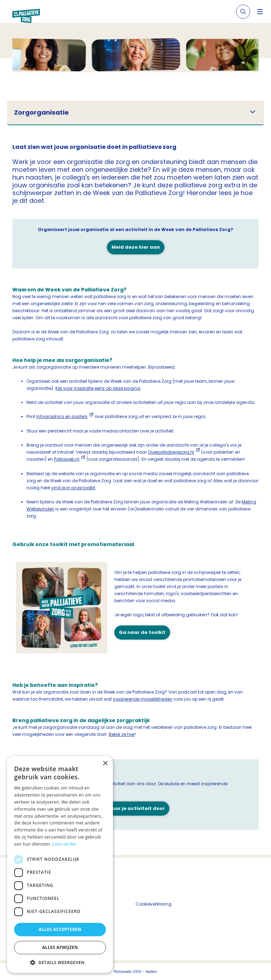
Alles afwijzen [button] (60, 947)
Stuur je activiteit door (136, 808)
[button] (60, 962)
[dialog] (60, 864)
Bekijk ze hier (122, 734)
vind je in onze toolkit (73, 488)
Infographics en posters (62, 416)
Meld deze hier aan (136, 247)
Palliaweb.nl (67, 459)
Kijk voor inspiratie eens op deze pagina (98, 388)
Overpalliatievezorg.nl (171, 452)
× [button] (105, 764)
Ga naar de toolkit (142, 632)
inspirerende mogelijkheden (143, 699)
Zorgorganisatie (41, 113)
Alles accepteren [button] (60, 929)
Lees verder (65, 844)
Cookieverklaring (153, 904)
